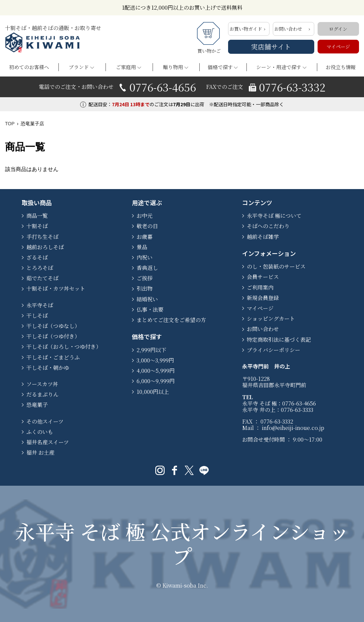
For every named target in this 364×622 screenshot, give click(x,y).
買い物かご (209, 38)
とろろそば (40, 268)
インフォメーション (269, 253)
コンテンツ (257, 202)
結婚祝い (147, 299)
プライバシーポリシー (274, 350)
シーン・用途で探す (279, 67)
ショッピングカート (271, 319)
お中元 (145, 216)
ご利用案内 (260, 287)
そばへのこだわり (268, 226)
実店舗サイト (271, 47)
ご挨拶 (145, 278)
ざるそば (37, 257)
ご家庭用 (126, 67)
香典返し (147, 268)
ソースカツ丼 (42, 384)
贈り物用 (173, 67)
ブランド (79, 67)
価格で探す (220, 67)
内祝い (145, 257)
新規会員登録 (263, 298)
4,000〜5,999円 (156, 371)
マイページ (338, 46)
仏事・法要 (150, 309)
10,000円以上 (153, 392)
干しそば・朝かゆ (48, 368)
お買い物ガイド (246, 29)
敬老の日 (147, 226)
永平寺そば (40, 305)
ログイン (338, 29)
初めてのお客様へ (29, 67)
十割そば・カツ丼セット (56, 288)
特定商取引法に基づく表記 (279, 340)
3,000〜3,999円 (155, 360)
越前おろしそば (45, 247)
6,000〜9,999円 (156, 381)
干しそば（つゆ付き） (53, 336)
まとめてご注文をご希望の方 (171, 320)
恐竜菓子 (37, 405)
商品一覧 (37, 216)
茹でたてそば (42, 278)
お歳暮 (145, 237)
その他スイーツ (45, 421)
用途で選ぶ (147, 202)
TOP (10, 124)
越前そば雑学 (263, 237)
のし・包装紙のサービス (276, 266)
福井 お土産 (40, 452)
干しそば (37, 316)
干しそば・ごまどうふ (53, 357)
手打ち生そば (42, 237)
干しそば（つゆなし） (53, 326)
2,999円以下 (151, 350)
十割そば (37, 226)
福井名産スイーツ (48, 442)
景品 (142, 247)
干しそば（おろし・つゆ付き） (64, 347)
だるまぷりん (42, 394)
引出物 (145, 288)
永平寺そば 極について (274, 216)
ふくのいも (40, 432)
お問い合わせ (288, 29)
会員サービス (263, 277)
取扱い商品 (37, 202)
